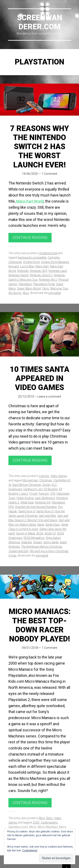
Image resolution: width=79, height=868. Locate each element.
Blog (42, 818)
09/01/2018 (30, 648)
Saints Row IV (27, 511)
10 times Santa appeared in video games (39, 378)
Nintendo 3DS (39, 271)
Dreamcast (15, 489)
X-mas (12, 556)
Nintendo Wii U (48, 280)
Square (38, 542)
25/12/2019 (26, 397)
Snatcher (27, 542)
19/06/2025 (30, 174)
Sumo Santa (51, 542)
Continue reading (30, 237)
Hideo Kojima (25, 498)
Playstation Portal (44, 284)
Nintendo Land (58, 271)
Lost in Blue (27, 266)
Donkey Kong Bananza (55, 262)
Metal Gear (27, 502)
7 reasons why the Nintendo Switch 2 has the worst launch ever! (39, 147)
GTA (53, 494)
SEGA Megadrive (34, 538)
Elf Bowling (51, 489)
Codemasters (49, 823)
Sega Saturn (53, 538)
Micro (33, 827)
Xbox (26, 293)
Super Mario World (29, 288)
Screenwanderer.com (40, 22)
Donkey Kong (31, 262)
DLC (54, 485)
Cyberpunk (15, 262)
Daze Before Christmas (27, 485)
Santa (41, 525)
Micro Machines (48, 827)
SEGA (40, 533)
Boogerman (31, 480)
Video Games (59, 476)
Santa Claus (53, 525)
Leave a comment (49, 397)
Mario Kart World (30, 201)
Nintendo (23, 271)
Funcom (44, 494)
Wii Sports (15, 293)
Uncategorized (48, 253)
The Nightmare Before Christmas (42, 547)
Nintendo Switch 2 (41, 275)
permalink (55, 293)
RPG (11, 507)
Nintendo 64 (43, 502)
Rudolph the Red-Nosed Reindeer (36, 507)
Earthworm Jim (33, 489)
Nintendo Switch (19, 275)
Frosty (33, 494)
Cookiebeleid (30, 851)
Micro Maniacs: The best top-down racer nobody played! (40, 625)
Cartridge (54, 258)
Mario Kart (42, 266)
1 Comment (49, 174)
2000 (36, 823)
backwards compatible (32, 258)
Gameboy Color (18, 827)
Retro (49, 818)
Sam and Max (48, 516)
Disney (46, 485)
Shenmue (14, 542)
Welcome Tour (59, 288)
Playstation (25, 284)
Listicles (44, 476)
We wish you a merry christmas (49, 551)
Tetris (45, 288)
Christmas (46, 480)
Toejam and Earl (18, 551)
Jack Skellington (45, 498)
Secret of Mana (25, 533)
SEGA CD (50, 533)
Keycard (14, 266)
